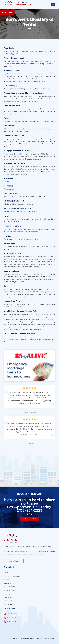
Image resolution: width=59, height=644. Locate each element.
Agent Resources (10, 587)
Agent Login (8, 601)
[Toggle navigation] (53, 5)
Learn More (14, 561)
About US (7, 594)
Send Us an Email (13, 614)
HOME (6, 573)
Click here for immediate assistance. (44, 638)
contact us (8, 597)
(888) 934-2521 (12, 622)
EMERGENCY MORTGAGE (12, 576)
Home (4, 42)
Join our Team (9, 591)
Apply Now (29, 519)
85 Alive (7, 580)
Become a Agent (10, 604)
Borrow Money (10, 583)
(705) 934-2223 (12, 617)
